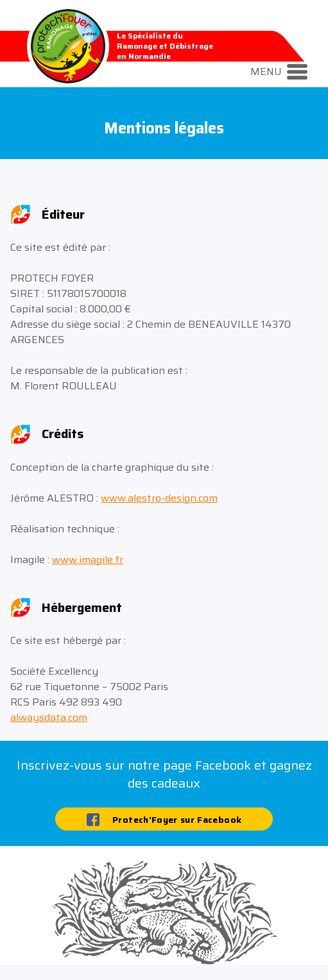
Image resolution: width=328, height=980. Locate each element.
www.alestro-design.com (159, 498)
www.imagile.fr (88, 560)
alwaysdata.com (49, 717)
